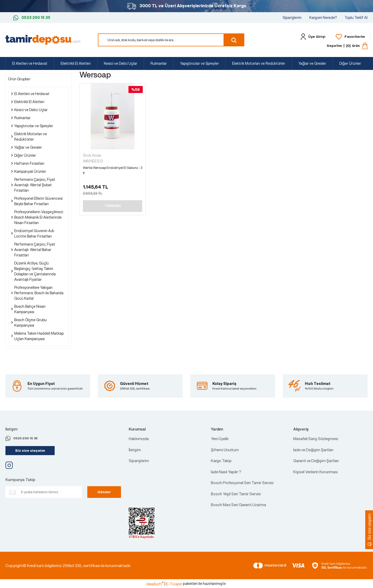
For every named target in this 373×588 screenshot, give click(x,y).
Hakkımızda (139, 439)
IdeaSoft (155, 584)
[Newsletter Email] (44, 492)
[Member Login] (312, 37)
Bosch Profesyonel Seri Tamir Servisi (242, 483)
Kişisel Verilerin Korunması (315, 472)
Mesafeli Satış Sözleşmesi (316, 439)
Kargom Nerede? (323, 17)
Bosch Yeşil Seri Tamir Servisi (236, 494)
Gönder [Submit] (104, 492)
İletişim (135, 450)
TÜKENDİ (113, 206)
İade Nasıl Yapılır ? (226, 472)
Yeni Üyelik (220, 439)
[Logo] (43, 39)
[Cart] (347, 46)
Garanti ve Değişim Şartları (316, 461)
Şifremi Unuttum (225, 450)
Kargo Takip (221, 461)
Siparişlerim (292, 17)
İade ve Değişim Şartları (313, 450)
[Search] (171, 40)
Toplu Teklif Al (356, 17)
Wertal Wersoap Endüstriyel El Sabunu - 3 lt (113, 170)
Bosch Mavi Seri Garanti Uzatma (238, 505)
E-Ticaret (174, 584)
